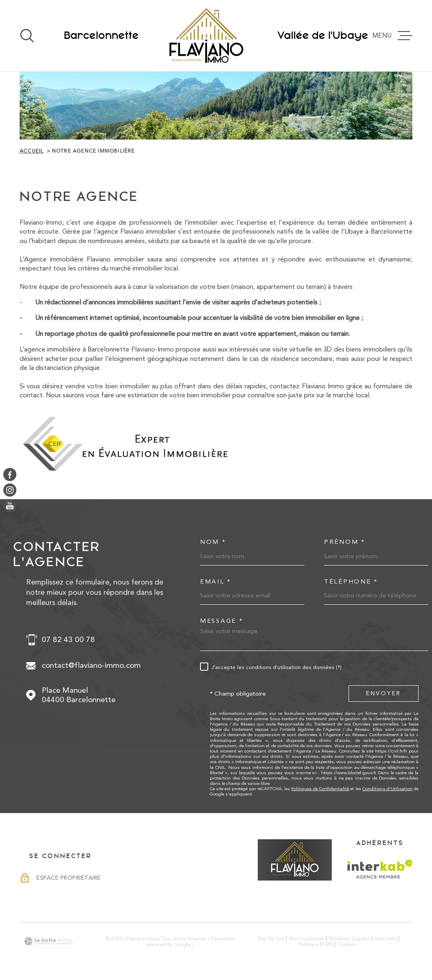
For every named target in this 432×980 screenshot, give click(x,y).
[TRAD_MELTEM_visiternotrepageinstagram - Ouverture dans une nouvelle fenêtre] (10, 490)
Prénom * (345, 542)
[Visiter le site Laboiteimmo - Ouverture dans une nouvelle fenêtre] (48, 941)
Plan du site (271, 939)
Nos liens (386, 939)
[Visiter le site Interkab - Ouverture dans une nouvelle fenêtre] (380, 869)
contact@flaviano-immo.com (91, 665)
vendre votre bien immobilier (107, 386)
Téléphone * (351, 582)
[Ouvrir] (27, 36)
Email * (216, 582)
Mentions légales (350, 939)
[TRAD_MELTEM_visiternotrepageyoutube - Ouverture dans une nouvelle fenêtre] (10, 506)
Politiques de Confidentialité (320, 789)
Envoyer (384, 693)
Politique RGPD (316, 944)
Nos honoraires (307, 939)
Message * (222, 621)
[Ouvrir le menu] (395, 36)
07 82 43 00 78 (68, 640)
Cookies (347, 944)
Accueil (32, 151)
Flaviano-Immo (153, 349)
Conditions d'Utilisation (387, 789)
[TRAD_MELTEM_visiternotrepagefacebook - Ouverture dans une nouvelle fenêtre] (10, 474)
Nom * (213, 542)
